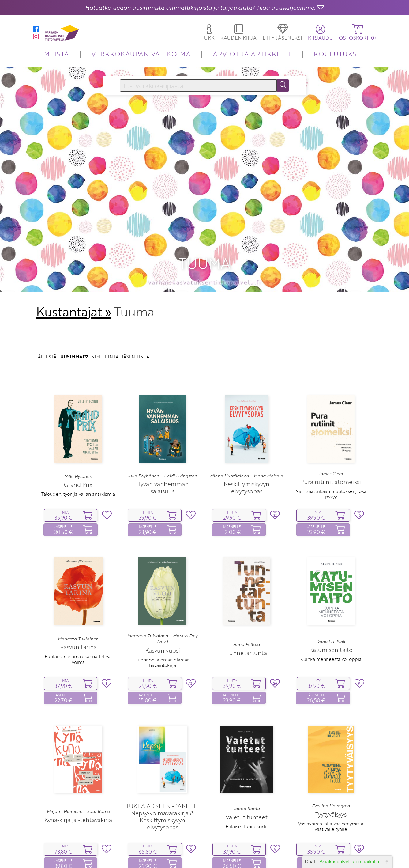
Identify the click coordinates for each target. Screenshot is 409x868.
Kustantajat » (73, 263)
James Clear (331, 425)
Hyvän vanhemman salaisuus (162, 438)
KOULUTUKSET (339, 54)
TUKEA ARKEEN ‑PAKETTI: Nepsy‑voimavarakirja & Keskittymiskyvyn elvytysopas (162, 768)
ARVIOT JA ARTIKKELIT (252, 54)
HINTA (112, 308)
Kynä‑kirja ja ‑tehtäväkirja (78, 771)
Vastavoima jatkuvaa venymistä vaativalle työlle (331, 777)
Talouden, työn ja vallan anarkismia (78, 445)
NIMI (96, 308)
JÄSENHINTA (135, 308)
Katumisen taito (331, 601)
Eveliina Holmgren (331, 757)
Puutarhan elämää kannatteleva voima (78, 610)
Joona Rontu (247, 760)
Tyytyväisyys (331, 765)
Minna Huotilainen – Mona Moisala (247, 427)
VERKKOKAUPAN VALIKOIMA (141, 54)
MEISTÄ (56, 54)
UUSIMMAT (74, 308)
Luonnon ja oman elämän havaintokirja (163, 613)
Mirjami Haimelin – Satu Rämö (78, 763)
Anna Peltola (247, 596)
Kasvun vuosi (163, 601)
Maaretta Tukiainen (78, 590)
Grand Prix (78, 436)
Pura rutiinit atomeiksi (331, 433)
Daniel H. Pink (331, 593)
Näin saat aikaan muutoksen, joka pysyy (331, 445)
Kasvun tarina (78, 598)
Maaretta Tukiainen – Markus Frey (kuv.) (162, 590)
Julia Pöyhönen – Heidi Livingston (162, 427)
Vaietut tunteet (247, 768)
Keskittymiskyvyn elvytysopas (247, 438)
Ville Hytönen (78, 427)
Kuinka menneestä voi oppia (331, 610)
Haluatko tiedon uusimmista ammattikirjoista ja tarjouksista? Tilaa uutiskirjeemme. (200, 8)
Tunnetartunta (247, 604)
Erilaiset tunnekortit (247, 777)
